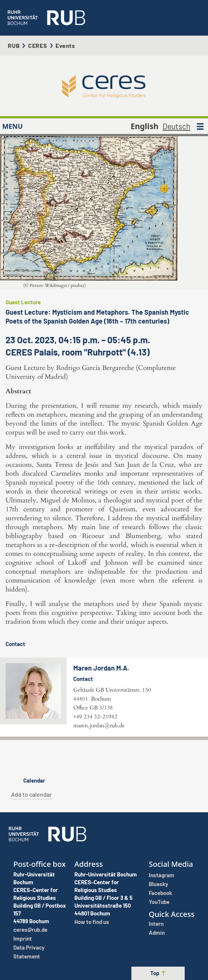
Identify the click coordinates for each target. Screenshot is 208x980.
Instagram (162, 875)
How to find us (92, 922)
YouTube (159, 902)
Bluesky (159, 884)
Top (158, 973)
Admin (157, 933)
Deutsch (176, 126)
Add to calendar (31, 794)
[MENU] (200, 126)
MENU (12, 126)
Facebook (160, 893)
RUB (14, 45)
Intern (156, 924)
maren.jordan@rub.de (99, 725)
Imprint (23, 938)
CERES (38, 45)
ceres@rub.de (30, 930)
